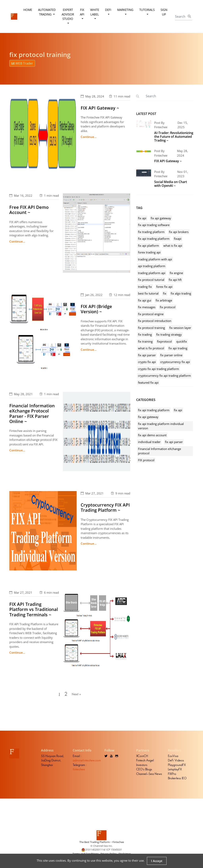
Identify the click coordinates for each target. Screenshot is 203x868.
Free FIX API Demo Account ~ (29, 210)
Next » (77, 695)
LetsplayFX (175, 771)
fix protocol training (151, 328)
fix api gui (145, 300)
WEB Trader (22, 63)
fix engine (176, 273)
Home (28, 10)
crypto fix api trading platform (158, 369)
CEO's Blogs (144, 771)
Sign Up (164, 12)
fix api (142, 218)
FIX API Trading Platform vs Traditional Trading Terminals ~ (34, 609)
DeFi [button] (108, 10)
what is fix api (173, 246)
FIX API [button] (82, 12)
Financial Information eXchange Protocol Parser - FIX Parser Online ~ (32, 413)
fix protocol (168, 307)
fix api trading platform (154, 239)
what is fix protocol (151, 348)
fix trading (145, 334)
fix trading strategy (169, 334)
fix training (145, 341)
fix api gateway (161, 218)
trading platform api (152, 273)
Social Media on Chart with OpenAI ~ (171, 184)
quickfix (182, 341)
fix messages (147, 307)
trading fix (145, 287)
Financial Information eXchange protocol (159, 451)
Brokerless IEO (177, 780)
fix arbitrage (164, 300)
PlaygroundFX (177, 766)
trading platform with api (155, 259)
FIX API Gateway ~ (100, 108)
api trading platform (152, 266)
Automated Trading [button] (47, 12)
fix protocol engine (151, 314)
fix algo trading (181, 293)
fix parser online (171, 355)
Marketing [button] (125, 10)
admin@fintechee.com (87, 762)
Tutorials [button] (147, 10)
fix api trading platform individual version (161, 426)
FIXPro (172, 775)
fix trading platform (151, 232)
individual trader (149, 442)
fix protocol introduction (155, 321)
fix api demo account (152, 435)
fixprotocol (164, 341)
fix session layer (180, 328)
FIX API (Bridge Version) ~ (96, 309)
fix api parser (147, 355)
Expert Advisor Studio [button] (68, 14)
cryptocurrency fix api (175, 362)
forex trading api (149, 252)
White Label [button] (95, 12)
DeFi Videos (176, 762)
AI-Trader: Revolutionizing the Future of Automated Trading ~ (174, 137)
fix (165, 293)
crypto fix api (147, 362)
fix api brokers (179, 232)
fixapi (178, 239)
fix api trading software (154, 225)
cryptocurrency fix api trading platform (164, 376)
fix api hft (175, 280)
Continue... (89, 137)
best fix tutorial (148, 293)
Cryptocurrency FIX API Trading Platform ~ (105, 507)
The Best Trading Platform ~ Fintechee (102, 843)
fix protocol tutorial (151, 280)
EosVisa (173, 757)
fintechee (79, 771)
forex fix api (164, 287)
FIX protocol (146, 460)
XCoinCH (142, 757)
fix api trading (178, 348)
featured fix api (148, 382)
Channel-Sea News (149, 775)
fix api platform (148, 246)
